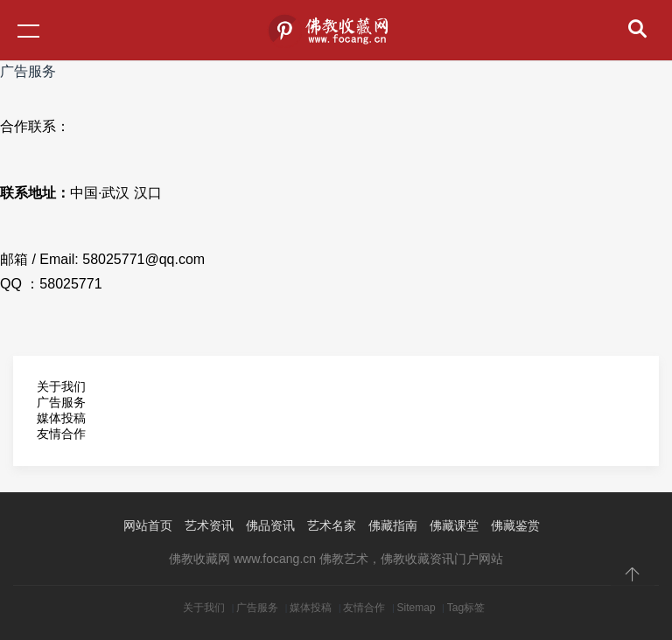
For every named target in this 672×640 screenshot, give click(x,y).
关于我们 (61, 386)
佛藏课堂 (454, 525)
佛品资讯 (270, 525)
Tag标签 (466, 608)
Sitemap (416, 608)
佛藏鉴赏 (515, 525)
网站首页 (148, 525)
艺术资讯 (209, 525)
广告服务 (257, 608)
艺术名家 (332, 525)
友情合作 (61, 434)
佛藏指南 (393, 525)
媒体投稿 (61, 418)
